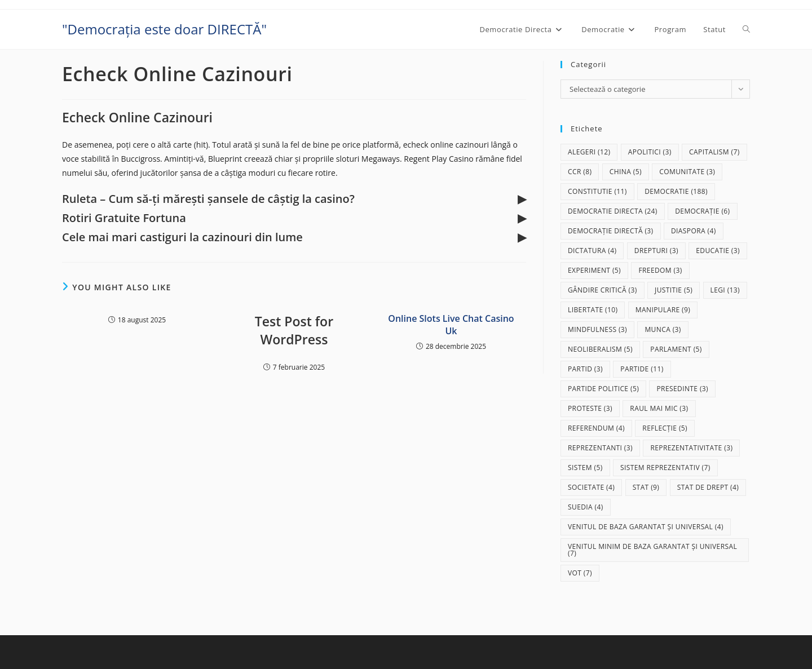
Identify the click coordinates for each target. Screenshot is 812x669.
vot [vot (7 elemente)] (580, 573)
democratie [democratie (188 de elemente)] (676, 191)
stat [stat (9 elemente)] (646, 487)
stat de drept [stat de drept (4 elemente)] (708, 487)
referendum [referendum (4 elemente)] (596, 428)
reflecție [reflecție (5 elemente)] (665, 428)
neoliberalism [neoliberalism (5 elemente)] (600, 349)
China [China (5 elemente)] (626, 172)
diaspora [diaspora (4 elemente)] (694, 231)
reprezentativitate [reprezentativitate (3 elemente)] (691, 448)
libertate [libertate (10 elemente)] (593, 310)
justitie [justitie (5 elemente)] (674, 290)
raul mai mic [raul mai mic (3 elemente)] (659, 408)
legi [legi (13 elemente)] (725, 290)
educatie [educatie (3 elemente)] (718, 251)
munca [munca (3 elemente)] (663, 329)
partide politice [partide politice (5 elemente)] (603, 389)
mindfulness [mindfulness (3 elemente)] (597, 329)
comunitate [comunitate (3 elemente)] (687, 172)
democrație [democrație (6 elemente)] (702, 211)
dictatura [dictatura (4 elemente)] (592, 251)
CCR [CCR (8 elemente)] (580, 172)
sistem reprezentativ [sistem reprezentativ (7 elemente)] (665, 468)
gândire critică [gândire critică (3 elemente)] (603, 290)
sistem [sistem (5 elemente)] (585, 468)
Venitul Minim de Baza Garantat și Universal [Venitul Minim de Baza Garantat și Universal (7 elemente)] (652, 550)
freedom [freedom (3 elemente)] (660, 270)
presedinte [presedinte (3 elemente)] (682, 389)
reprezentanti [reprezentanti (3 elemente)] (600, 448)
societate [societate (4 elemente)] (591, 487)
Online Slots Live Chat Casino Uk (451, 325)
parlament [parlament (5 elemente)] (676, 349)
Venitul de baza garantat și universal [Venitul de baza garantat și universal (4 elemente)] (646, 527)
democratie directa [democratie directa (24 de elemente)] (613, 211)
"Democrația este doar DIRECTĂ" (164, 29)
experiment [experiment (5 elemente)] (594, 270)
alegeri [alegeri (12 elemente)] (589, 152)
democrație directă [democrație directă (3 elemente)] (611, 231)
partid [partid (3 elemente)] (585, 369)
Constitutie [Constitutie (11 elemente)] (597, 191)
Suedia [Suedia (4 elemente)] (586, 507)
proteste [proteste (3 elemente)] (590, 408)
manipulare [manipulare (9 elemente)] (663, 310)
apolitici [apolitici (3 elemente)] (650, 152)
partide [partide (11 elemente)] (642, 369)
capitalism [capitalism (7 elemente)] (714, 152)
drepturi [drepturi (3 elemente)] (656, 251)
